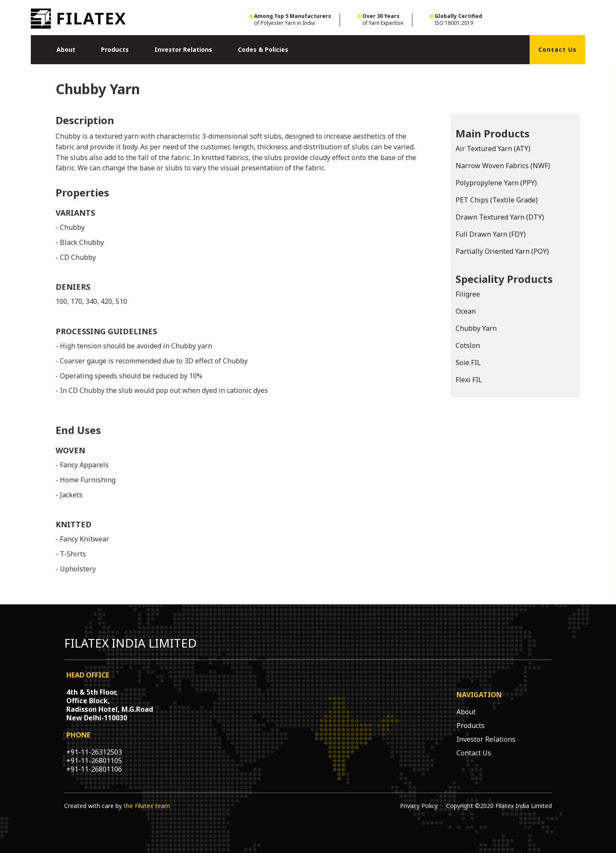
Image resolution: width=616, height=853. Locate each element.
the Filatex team (147, 806)
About (66, 49)
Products (115, 49)
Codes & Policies (263, 49)
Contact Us (557, 49)
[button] (66, 50)
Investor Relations (183, 49)
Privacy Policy (419, 806)
